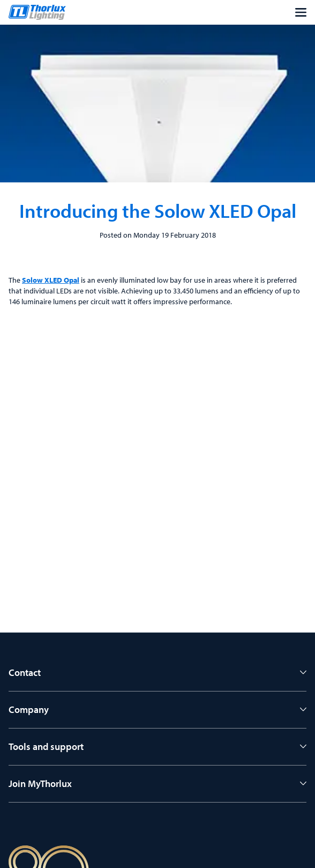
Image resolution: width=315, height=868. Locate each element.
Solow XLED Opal (51, 280)
